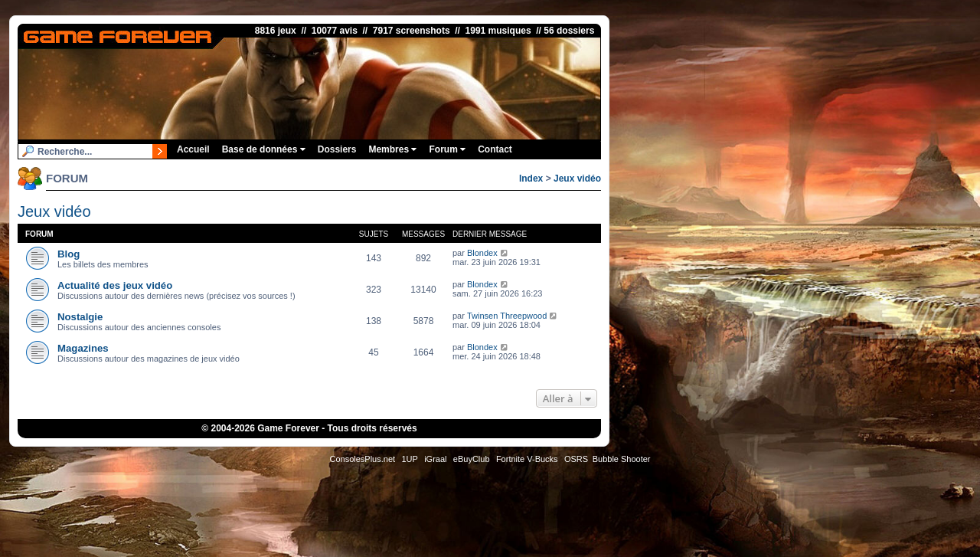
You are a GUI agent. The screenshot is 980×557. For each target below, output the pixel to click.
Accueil (193, 149)
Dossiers (337, 149)
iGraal (435, 459)
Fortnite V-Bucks (527, 459)
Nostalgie (80, 317)
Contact (495, 149)
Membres (392, 149)
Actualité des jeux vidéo (115, 285)
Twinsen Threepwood (507, 316)
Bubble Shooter (622, 459)
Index (531, 179)
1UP (409, 459)
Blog (69, 254)
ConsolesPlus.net (362, 459)
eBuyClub (472, 459)
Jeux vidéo (577, 179)
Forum (447, 149)
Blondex (482, 253)
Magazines (83, 348)
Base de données (264, 149)
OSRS (576, 459)
